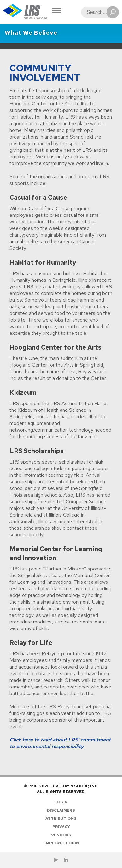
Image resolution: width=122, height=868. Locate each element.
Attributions (61, 818)
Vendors (61, 835)
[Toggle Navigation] (57, 11)
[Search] (98, 12)
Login (61, 802)
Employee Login (61, 843)
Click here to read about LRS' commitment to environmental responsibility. (60, 743)
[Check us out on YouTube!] (56, 860)
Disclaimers (61, 810)
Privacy (61, 827)
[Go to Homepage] (25, 12)
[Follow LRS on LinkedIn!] (66, 860)
